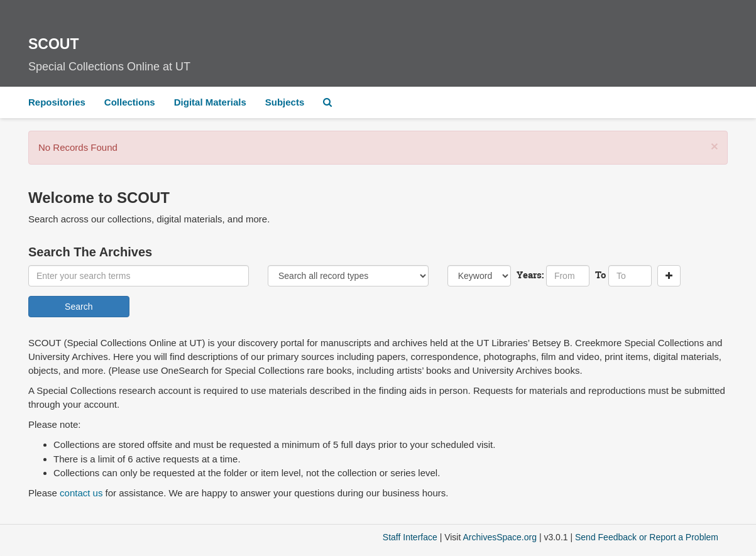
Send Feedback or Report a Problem (647, 537)
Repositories (57, 102)
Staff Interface (410, 537)
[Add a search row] (669, 276)
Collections (130, 102)
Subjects (285, 102)
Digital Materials (210, 102)
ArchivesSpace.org (500, 537)
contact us (81, 493)
